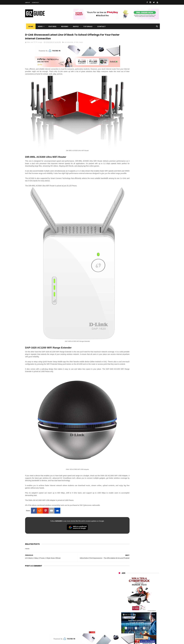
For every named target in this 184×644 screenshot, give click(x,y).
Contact (36, 2)
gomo (147, 620)
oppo (119, 581)
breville (131, 629)
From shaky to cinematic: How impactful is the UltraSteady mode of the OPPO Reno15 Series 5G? (145, 219)
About (28, 2)
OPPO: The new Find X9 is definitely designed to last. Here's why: (136, 122)
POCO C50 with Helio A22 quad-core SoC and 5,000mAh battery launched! (145, 230)
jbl (132, 616)
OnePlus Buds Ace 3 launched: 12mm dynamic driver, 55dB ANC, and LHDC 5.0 (145, 207)
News (39, 27)
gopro (143, 625)
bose (143, 629)
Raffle (75, 27)
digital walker (122, 612)
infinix (132, 590)
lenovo (120, 594)
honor (133, 586)
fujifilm (132, 603)
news (81, 43)
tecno (133, 594)
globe (119, 590)
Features (52, 27)
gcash (142, 599)
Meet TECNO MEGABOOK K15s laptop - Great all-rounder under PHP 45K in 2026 (143, 287)
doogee (138, 612)
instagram (121, 620)
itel (143, 607)
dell (142, 616)
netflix (120, 607)
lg (144, 590)
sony (146, 594)
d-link (76, 43)
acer (119, 599)
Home (30, 27)
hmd (132, 625)
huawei (120, 577)
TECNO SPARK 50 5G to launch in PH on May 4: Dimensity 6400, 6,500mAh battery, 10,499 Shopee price (145, 265)
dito (130, 599)
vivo (146, 581)
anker (135, 620)
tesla (119, 629)
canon (132, 607)
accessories (69, 43)
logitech (120, 616)
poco (119, 603)
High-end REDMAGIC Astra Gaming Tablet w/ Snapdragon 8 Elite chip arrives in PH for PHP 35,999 (145, 242)
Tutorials (87, 27)
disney (120, 625)
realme (120, 586)
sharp (145, 603)
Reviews (64, 27)
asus (146, 586)
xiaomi (133, 581)
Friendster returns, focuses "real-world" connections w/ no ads (145, 196)
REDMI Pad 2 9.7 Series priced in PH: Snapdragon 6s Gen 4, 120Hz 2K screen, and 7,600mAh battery (145, 299)
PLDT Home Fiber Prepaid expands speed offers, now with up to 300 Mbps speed (145, 253)
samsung (136, 577)
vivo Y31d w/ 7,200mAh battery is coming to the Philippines (144, 275)
